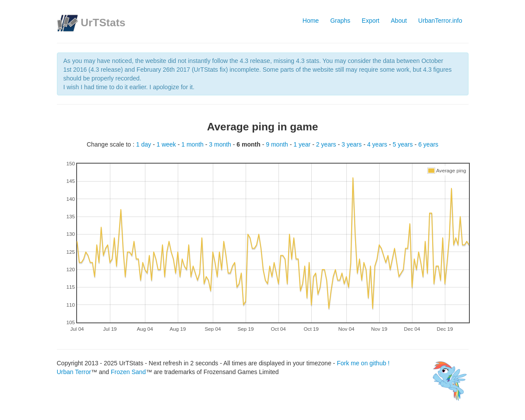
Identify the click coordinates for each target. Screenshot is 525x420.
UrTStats (103, 23)
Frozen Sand (128, 372)
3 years (352, 144)
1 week (167, 144)
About (399, 21)
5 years (404, 144)
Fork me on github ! (363, 363)
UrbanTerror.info (440, 21)
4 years (378, 144)
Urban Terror (74, 372)
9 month (278, 144)
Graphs (340, 21)
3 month (221, 144)
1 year (303, 144)
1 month (193, 144)
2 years (327, 144)
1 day (144, 144)
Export (370, 21)
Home (311, 21)
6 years (428, 144)
